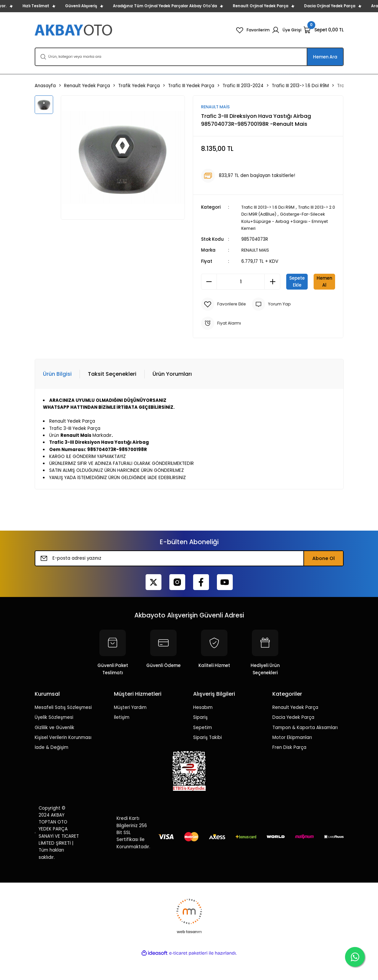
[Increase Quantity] (272, 282)
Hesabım (203, 730)
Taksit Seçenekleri (112, 396)
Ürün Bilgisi (57, 396)
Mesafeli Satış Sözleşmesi (63, 730)
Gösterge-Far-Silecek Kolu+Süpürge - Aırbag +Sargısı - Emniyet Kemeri (286, 222)
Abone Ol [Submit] (324, 580)
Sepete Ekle (311, 282)
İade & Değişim (52, 770)
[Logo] (74, 30)
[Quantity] (241, 282)
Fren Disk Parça (289, 770)
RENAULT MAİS (256, 250)
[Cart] (324, 30)
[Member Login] (286, 30)
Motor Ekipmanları (292, 760)
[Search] (189, 57)
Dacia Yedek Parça (293, 739)
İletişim (122, 739)
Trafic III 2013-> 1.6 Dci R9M (270, 208)
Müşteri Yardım (130, 730)
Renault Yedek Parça (295, 730)
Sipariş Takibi (207, 760)
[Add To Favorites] (225, 326)
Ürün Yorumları (172, 396)
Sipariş (200, 739)
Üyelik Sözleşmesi (54, 739)
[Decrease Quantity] (209, 282)
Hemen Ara (325, 57)
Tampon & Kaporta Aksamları (305, 750)
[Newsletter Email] (189, 580)
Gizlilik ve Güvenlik (54, 750)
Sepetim (203, 750)
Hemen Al (268, 304)
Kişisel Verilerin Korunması (63, 760)
